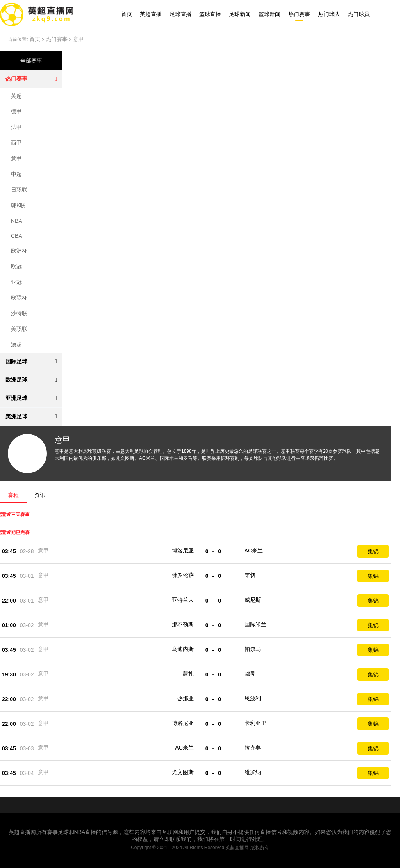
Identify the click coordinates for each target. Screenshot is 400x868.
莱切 (250, 575)
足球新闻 (240, 14)
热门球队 (329, 14)
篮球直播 (210, 14)
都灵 (250, 674)
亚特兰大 (183, 600)
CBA (17, 236)
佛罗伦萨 (183, 575)
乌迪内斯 (183, 649)
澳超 (16, 344)
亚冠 (16, 282)
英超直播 (151, 14)
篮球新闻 (270, 14)
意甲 (79, 39)
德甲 (16, 111)
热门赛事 (299, 14)
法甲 (16, 127)
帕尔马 (253, 649)
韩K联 (18, 205)
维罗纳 (253, 772)
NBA (17, 221)
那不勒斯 (183, 624)
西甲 (16, 143)
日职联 (19, 190)
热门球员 (359, 14)
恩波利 (253, 698)
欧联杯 (19, 298)
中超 (16, 174)
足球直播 (180, 14)
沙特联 (19, 313)
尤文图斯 (183, 772)
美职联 (19, 329)
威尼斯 (253, 600)
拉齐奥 (253, 748)
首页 (127, 14)
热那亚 (186, 698)
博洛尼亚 (183, 551)
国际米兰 (255, 624)
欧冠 (16, 266)
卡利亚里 (255, 723)
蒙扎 (188, 674)
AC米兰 (254, 551)
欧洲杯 (19, 251)
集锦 (373, 551)
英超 (16, 96)
